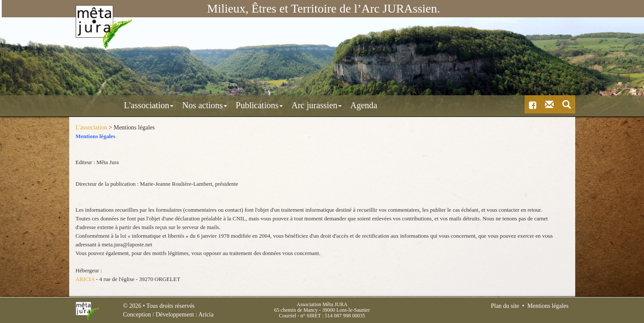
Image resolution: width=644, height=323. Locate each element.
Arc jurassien (279, 105)
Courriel (288, 316)
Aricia (206, 315)
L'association (111, 105)
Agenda (326, 105)
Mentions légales (548, 306)
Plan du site (505, 306)
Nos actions (167, 105)
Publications (222, 105)
